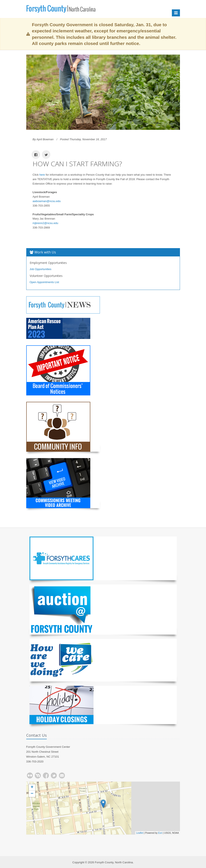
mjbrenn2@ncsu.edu (45, 223)
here (42, 175)
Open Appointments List (44, 282)
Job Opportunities (41, 269)
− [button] (32, 794)
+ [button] (32, 787)
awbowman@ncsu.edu (47, 201)
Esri (160, 833)
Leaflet (140, 833)
